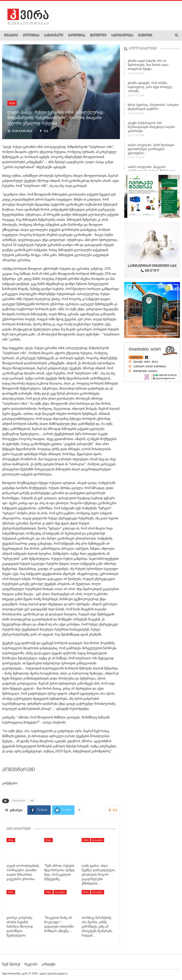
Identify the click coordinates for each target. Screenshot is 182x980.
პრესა (12, 103)
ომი (32, 801)
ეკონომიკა (77, 36)
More (160, 36)
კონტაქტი (48, 964)
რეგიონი (145, 36)
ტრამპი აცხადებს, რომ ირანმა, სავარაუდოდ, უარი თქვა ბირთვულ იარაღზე (150, 88)
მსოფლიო (98, 36)
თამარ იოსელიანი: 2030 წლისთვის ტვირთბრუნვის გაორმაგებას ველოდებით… (151, 150)
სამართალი (54, 36)
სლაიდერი (98, 840)
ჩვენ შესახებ (11, 964)
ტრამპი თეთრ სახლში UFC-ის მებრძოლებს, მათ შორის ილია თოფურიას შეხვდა (148, 66)
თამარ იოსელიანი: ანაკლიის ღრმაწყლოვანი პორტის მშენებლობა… (153, 170)
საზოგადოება (122, 36)
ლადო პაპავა (19, 801)
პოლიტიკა (31, 36)
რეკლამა (31, 964)
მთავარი (11, 36)
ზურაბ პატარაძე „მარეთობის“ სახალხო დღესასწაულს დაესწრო (153, 108)
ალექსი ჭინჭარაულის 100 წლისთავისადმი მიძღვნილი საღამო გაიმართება (151, 128)
